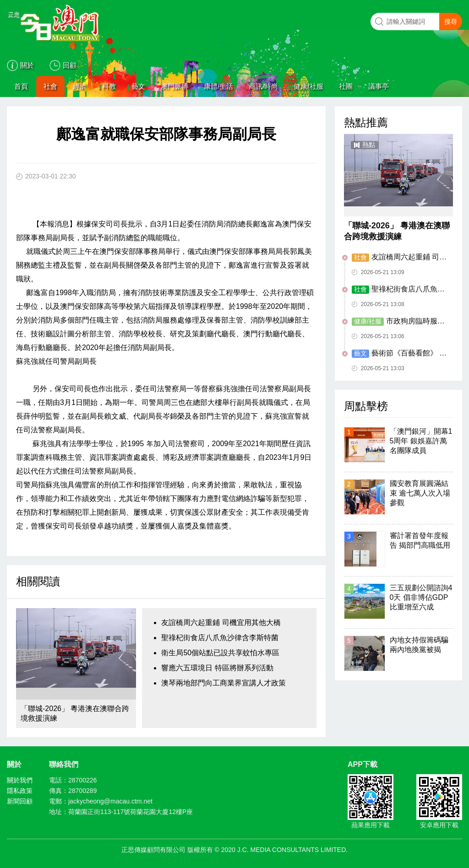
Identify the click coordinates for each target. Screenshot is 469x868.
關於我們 (20, 780)
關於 (27, 65)
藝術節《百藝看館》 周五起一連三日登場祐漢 (399, 354)
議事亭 (379, 86)
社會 (50, 86)
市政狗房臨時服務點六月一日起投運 (398, 322)
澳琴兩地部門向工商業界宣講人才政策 (224, 683)
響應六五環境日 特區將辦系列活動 (217, 668)
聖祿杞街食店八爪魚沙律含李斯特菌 (220, 638)
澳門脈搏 (175, 86)
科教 (109, 86)
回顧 (70, 65)
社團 (346, 86)
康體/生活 (218, 86)
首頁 (21, 86)
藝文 (138, 86)
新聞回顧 (20, 801)
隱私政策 (20, 791)
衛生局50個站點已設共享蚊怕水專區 (220, 653)
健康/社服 (308, 86)
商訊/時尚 (263, 86)
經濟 (80, 86)
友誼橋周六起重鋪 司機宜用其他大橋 (221, 623)
